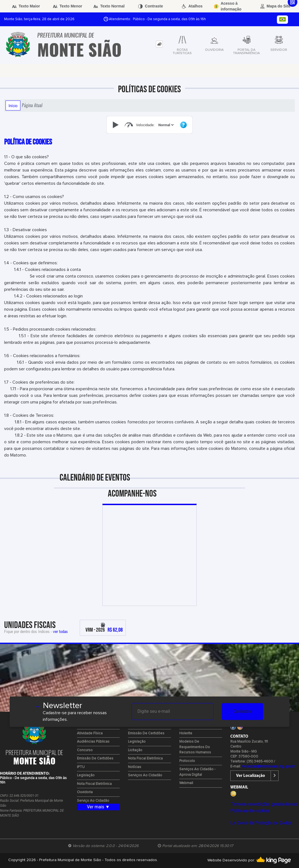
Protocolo (187, 761)
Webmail (186, 783)
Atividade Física (90, 733)
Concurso (85, 750)
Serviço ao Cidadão (93, 801)
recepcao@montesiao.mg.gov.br (268, 767)
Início (13, 105)
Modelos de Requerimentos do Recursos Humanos (195, 747)
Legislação (86, 775)
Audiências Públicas (93, 742)
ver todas (60, 631)
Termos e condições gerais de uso (264, 804)
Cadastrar (242, 711)
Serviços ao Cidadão (145, 775)
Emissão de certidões (95, 758)
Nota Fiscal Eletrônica (94, 784)
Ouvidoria (85, 792)
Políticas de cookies (250, 811)
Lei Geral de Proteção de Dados (261, 823)
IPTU (81, 767)
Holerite (186, 733)
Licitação (135, 750)
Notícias (135, 767)
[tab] (159, 44)
